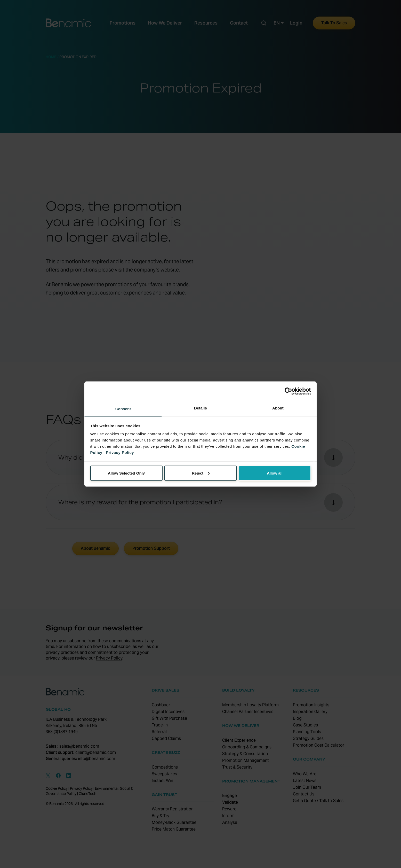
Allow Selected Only (126, 473)
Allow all (275, 473)
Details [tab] (201, 408)
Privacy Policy (120, 452)
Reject (201, 473)
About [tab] (278, 408)
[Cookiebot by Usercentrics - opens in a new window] (288, 391)
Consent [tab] (123, 409)
